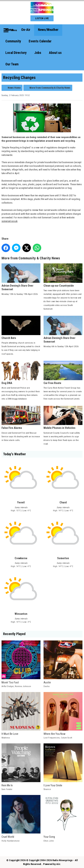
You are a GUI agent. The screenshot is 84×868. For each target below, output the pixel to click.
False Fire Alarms (21, 418)
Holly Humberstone (10, 841)
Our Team (12, 64)
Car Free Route (63, 373)
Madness (6, 738)
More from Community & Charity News (50, 88)
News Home (14, 88)
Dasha (47, 686)
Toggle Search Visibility (77, 30)
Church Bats (21, 328)
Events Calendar (40, 41)
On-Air (26, 30)
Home (9, 30)
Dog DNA (21, 373)
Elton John (49, 841)
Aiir (58, 864)
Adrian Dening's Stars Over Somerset (21, 277)
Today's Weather (14, 454)
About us (55, 53)
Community (13, 41)
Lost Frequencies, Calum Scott (58, 738)
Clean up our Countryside (63, 275)
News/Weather (48, 30)
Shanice (47, 789)
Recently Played (14, 634)
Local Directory (16, 53)
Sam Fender (7, 789)
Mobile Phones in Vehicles (63, 418)
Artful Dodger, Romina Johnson (16, 686)
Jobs (38, 53)
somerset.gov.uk (10, 221)
